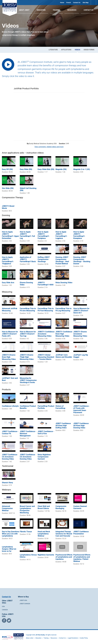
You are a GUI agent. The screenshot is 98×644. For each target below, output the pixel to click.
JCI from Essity (40, 635)
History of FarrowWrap (60, 407)
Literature (53, 50)
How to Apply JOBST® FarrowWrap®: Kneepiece (79, 235)
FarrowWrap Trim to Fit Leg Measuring (63, 310)
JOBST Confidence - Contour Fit (10, 432)
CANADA (5, 610)
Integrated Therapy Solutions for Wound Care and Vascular (64, 534)
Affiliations (66, 50)
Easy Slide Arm (8, 283)
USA (3, 606)
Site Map (86, 3)
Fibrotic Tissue (26, 532)
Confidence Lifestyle (10, 406)
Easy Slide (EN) (26, 169)
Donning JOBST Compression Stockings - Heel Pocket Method (62, 260)
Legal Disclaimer (73, 638)
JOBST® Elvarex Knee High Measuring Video (9, 357)
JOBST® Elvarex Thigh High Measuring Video (27, 357)
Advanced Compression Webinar (7, 508)
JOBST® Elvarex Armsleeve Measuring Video (80, 334)
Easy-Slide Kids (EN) (46, 169)
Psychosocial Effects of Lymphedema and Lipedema (64, 557)
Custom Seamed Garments (80, 507)
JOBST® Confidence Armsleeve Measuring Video (46, 334)
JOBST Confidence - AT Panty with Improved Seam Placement (82, 409)
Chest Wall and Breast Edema (44, 507)
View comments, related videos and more (49, 147)
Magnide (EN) (61, 169)
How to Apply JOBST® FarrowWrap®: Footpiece (43, 235)
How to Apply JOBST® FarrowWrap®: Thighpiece (8, 260)
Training (56, 10)
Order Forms (89, 50)
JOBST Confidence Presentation (81, 533)
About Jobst (30, 638)
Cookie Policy (84, 638)
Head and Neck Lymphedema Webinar (44, 534)
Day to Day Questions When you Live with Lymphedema (11, 534)
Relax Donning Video (64, 283)
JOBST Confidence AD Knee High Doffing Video (63, 426)
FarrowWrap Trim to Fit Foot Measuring (46, 310)
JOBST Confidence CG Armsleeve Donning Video (10, 457)
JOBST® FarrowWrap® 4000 (46, 284)
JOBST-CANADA (25, 604)
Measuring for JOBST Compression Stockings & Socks (28, 380)
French (69, 3)
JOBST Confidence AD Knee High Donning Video (81, 426)
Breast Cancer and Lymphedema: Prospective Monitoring (27, 509)
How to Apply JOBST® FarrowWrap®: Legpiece (61, 235)
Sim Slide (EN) (8, 188)
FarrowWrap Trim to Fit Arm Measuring (28, 310)
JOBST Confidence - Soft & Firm (46, 432)
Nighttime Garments (46, 555)
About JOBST (24, 10)
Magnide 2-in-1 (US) (82, 169)
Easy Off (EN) (7, 169)
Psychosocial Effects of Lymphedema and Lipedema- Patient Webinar (82, 558)
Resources (72, 10)
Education (41, 10)
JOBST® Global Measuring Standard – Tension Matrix (46, 357)
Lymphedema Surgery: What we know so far (9, 549)
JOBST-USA (23, 600)
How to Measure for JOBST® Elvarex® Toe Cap (28, 334)
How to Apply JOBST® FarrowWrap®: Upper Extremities (10, 235)
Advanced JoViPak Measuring (10, 310)
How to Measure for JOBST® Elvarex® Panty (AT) (10, 334)
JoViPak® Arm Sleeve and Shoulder (64, 356)
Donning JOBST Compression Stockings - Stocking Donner (82, 260)
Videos (77, 50)
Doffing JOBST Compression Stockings (44, 259)
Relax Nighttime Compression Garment (44, 457)
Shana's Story (7, 483)
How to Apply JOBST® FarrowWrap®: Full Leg (27, 235)
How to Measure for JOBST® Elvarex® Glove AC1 (81, 311)
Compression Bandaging (61, 507)
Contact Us (77, 3)
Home (62, 3)
